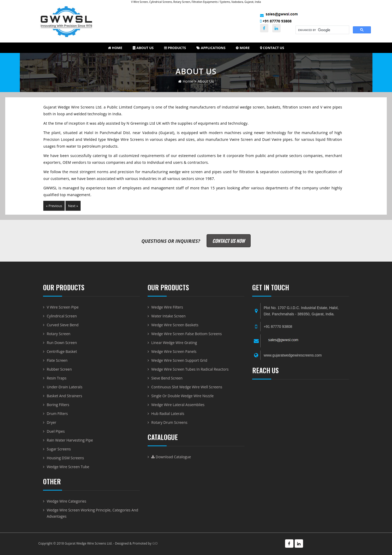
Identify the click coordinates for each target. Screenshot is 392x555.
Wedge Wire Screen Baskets (175, 325)
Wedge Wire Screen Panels (174, 351)
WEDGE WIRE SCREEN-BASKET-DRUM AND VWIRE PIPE (301, 431)
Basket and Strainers (64, 396)
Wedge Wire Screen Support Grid (179, 360)
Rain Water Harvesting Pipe (70, 440)
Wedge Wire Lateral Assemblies (178, 405)
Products (175, 48)
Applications (211, 48)
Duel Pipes (56, 431)
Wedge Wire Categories (66, 501)
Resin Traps (56, 378)
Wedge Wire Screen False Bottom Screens (186, 334)
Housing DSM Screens (65, 458)
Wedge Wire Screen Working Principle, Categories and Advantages (92, 513)
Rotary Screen (59, 334)
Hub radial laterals (168, 414)
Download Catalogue (171, 457)
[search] (322, 30)
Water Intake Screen (168, 316)
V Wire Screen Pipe (63, 307)
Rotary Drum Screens (169, 422)
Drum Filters (57, 414)
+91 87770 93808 (276, 21)
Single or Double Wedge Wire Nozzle (182, 396)
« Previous (54, 206)
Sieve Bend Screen (167, 378)
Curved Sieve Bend (63, 325)
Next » (73, 206)
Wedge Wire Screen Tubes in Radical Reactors (190, 369)
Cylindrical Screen (62, 316)
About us (143, 48)
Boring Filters (58, 405)
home (186, 81)
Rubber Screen (59, 369)
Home (115, 48)
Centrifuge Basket (62, 351)
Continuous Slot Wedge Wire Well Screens (187, 387)
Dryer (51, 422)
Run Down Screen (62, 343)
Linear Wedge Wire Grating (174, 343)
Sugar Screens (59, 449)
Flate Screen (57, 360)
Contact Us (272, 48)
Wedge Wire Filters (167, 307)
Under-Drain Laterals (65, 387)
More (243, 48)
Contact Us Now (229, 241)
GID (155, 543)
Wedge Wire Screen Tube (68, 467)
